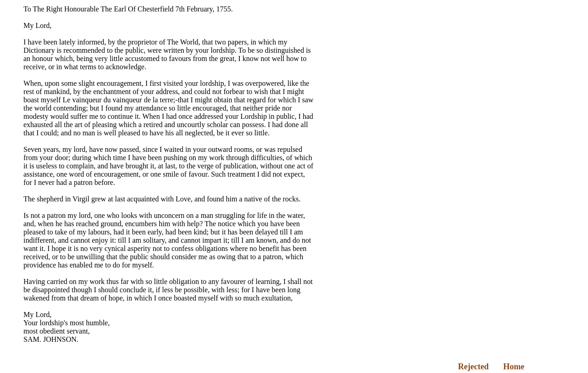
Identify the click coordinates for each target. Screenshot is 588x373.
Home (514, 367)
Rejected (473, 367)
